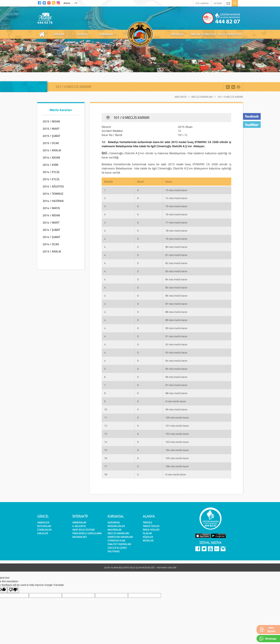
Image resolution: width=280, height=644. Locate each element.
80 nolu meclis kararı (176, 247)
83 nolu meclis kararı (176, 271)
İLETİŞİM (218, 3)
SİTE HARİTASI (202, 3)
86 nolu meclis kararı (176, 296)
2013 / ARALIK (52, 251)
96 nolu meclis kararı (176, 377)
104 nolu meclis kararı (177, 450)
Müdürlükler (116, 526)
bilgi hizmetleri (230, 34)
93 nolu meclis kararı (176, 352)
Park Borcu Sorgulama (87, 533)
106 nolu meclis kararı (177, 466)
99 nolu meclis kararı (176, 409)
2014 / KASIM (51, 157)
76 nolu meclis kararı (176, 214)
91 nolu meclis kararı (176, 336)
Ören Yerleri (151, 530)
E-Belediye (79, 526)
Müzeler (148, 540)
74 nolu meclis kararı (176, 198)
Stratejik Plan (116, 540)
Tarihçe (147, 522)
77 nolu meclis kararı (176, 222)
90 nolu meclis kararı (176, 328)
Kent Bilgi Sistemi (83, 530)
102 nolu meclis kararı (177, 434)
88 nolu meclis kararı (176, 312)
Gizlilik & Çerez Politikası (117, 549)
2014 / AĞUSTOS (53, 186)
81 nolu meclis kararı (176, 255)
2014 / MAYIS (51, 208)
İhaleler (43, 533)
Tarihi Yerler (151, 526)
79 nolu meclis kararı (176, 239)
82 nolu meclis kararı (176, 263)
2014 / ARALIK (52, 150)
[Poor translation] (13, 590)
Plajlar (147, 533)
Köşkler (148, 537)
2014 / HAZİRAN (53, 201)
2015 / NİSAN (51, 121)
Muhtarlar (115, 530)
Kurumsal (114, 522)
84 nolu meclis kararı (176, 279)
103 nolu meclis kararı (177, 442)
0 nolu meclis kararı (176, 401)
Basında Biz (80, 537)
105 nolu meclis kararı (177, 458)
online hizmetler (203, 34)
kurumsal (106, 34)
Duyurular (44, 526)
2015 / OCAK (51, 143)
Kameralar (79, 522)
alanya (83, 34)
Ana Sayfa (181, 97)
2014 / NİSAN (51, 215)
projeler (177, 34)
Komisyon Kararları (120, 537)
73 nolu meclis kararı (176, 190)
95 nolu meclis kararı (176, 369)
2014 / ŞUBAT (51, 230)
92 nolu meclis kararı (176, 344)
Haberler (43, 522)
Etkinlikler (44, 530)
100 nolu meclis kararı (177, 417)
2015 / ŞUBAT (51, 136)
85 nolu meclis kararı (176, 287)
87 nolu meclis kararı (176, 304)
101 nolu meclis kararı (177, 426)
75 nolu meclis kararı (176, 206)
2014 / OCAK (51, 244)
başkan (59, 34)
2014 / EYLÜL (51, 172)
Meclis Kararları (202, 97)
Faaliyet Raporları (119, 544)
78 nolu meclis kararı (176, 231)
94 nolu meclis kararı (176, 361)
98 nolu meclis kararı (176, 393)
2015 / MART (51, 129)
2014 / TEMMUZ (53, 194)
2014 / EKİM (50, 165)
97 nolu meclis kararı (176, 385)
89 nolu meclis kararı (176, 320)
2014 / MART (51, 222)
